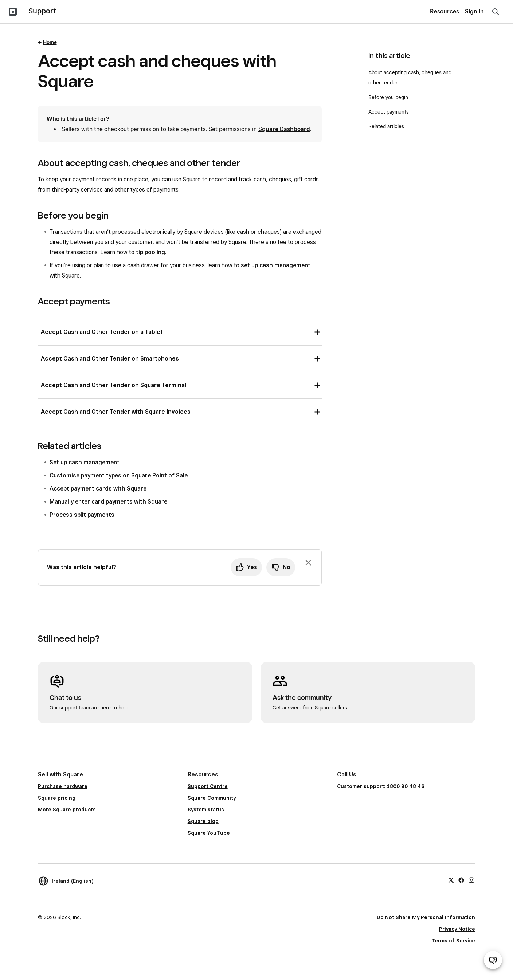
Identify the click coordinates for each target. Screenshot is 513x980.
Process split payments (82, 515)
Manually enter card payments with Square (108, 502)
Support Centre (208, 786)
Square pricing (57, 798)
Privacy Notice (457, 929)
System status (206, 810)
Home (50, 42)
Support (42, 11)
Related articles (386, 126)
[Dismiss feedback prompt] (308, 563)
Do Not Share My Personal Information (426, 917)
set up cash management (276, 265)
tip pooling (150, 252)
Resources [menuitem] (445, 11)
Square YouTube (209, 833)
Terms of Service (453, 941)
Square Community (212, 798)
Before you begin (388, 97)
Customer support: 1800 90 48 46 (381, 786)
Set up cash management (85, 462)
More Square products (67, 810)
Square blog (203, 821)
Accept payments (389, 112)
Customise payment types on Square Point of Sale (119, 475)
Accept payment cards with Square (98, 489)
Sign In (474, 11)
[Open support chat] (493, 960)
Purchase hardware (63, 786)
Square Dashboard (284, 129)
